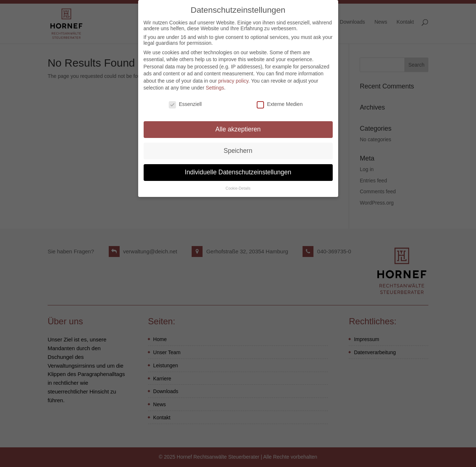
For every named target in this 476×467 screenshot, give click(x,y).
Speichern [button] (238, 147)
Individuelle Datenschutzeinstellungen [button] (238, 169)
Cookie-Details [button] (238, 185)
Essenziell (185, 101)
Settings (215, 85)
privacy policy (233, 78)
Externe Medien (280, 101)
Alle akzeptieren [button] (238, 126)
